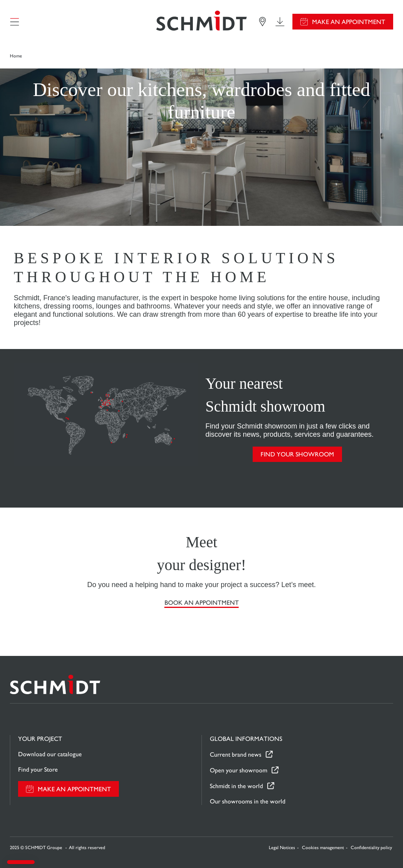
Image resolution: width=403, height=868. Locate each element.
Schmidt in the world (236, 786)
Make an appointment (349, 22)
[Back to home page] (201, 22)
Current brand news (236, 754)
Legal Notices (282, 848)
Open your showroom (238, 770)
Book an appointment (202, 603)
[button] (21, 862)
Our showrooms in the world (248, 801)
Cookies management (323, 848)
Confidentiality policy (371, 848)
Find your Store (38, 769)
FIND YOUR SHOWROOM (297, 454)
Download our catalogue (50, 754)
